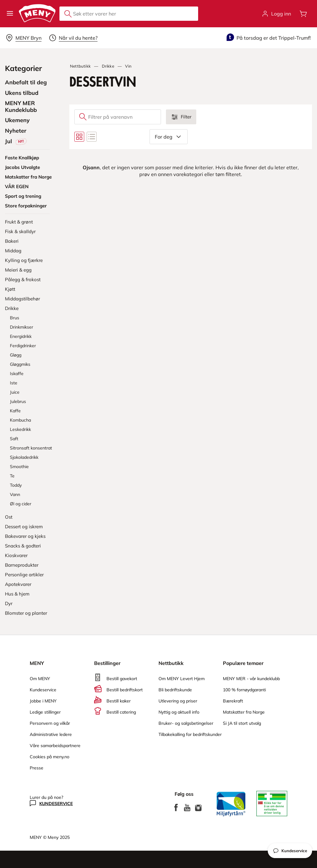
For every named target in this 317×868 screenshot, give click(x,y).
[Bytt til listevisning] (92, 137)
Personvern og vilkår (50, 723)
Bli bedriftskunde (175, 690)
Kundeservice (43, 690)
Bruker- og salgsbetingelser (186, 723)
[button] (10, 14)
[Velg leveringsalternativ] (24, 38)
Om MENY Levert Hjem (182, 679)
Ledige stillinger (45, 712)
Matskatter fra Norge (244, 712)
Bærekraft (233, 701)
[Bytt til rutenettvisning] (79, 137)
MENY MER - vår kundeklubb (251, 679)
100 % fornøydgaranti (244, 690)
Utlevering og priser (178, 701)
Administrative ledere (51, 734)
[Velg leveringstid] (73, 38)
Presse (37, 768)
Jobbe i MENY (43, 701)
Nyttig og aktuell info (179, 712)
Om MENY (40, 679)
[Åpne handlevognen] (303, 14)
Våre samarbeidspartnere (55, 746)
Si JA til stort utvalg (242, 723)
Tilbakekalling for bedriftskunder (190, 734)
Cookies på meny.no (50, 757)
